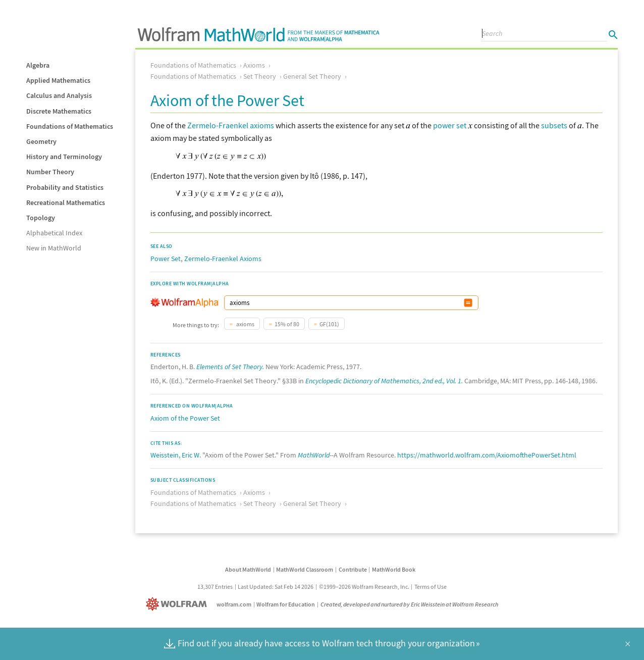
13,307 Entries (215, 587)
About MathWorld (248, 569)
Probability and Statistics (65, 187)
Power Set (166, 259)
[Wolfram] (178, 604)
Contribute (353, 569)
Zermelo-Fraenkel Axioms (223, 259)
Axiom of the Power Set (185, 418)
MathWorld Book (394, 569)
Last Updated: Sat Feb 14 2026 (276, 587)
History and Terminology (64, 157)
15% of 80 (287, 324)
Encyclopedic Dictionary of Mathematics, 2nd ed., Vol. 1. (384, 381)
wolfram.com (234, 604)
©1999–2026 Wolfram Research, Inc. (364, 587)
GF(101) (329, 324)
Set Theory (260, 76)
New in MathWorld (54, 248)
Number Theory (50, 172)
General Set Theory (312, 76)
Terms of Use (431, 587)
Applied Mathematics (58, 80)
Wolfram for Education (286, 604)
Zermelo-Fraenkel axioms (231, 125)
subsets (554, 125)
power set (450, 125)
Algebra (38, 65)
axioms (245, 324)
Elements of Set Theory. (230, 367)
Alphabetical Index (54, 233)
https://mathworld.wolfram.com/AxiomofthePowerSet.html (487, 455)
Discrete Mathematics (59, 111)
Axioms (254, 65)
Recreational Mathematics (66, 202)
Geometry (41, 141)
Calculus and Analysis (59, 95)
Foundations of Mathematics (70, 126)
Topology (41, 218)
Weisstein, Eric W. (176, 455)
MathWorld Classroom (305, 569)
